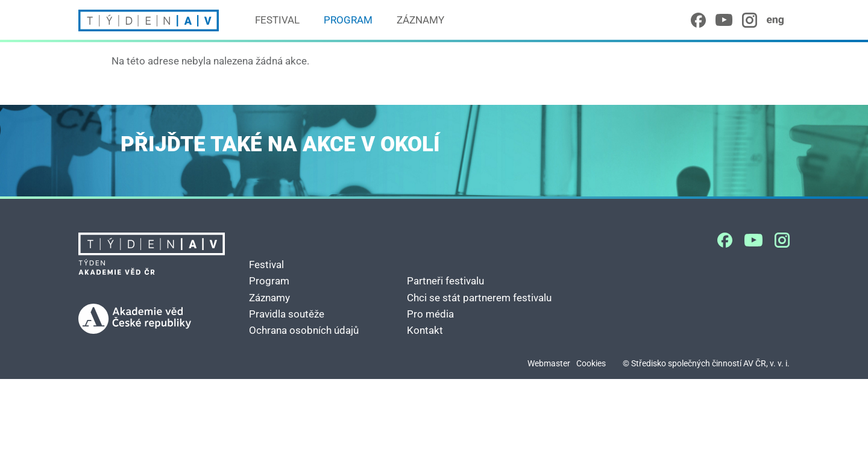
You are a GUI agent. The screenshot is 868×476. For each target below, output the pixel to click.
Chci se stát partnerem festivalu (479, 298)
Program (348, 20)
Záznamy (420, 20)
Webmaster (549, 364)
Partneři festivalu (445, 281)
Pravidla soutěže (287, 314)
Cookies (591, 364)
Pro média (430, 314)
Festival (277, 20)
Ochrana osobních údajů (304, 330)
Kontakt (425, 330)
